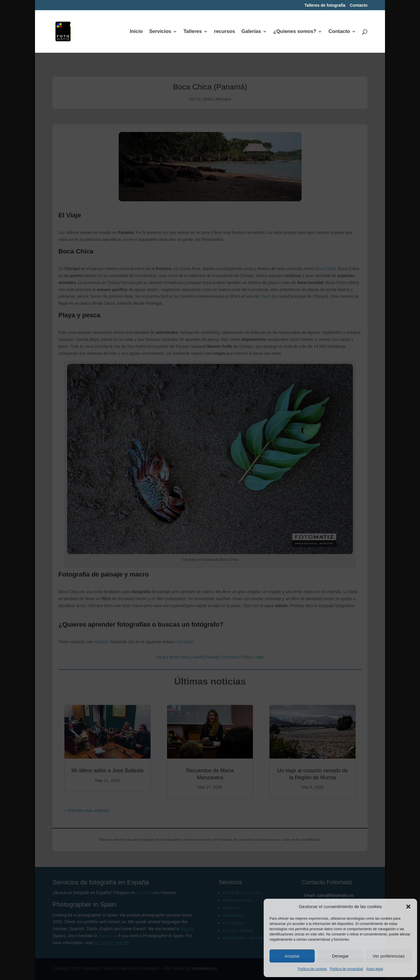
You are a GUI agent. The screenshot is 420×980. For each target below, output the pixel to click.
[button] (408, 907)
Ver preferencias (389, 956)
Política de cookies (312, 969)
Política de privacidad (346, 969)
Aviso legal (374, 969)
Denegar (340, 956)
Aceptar (292, 956)
